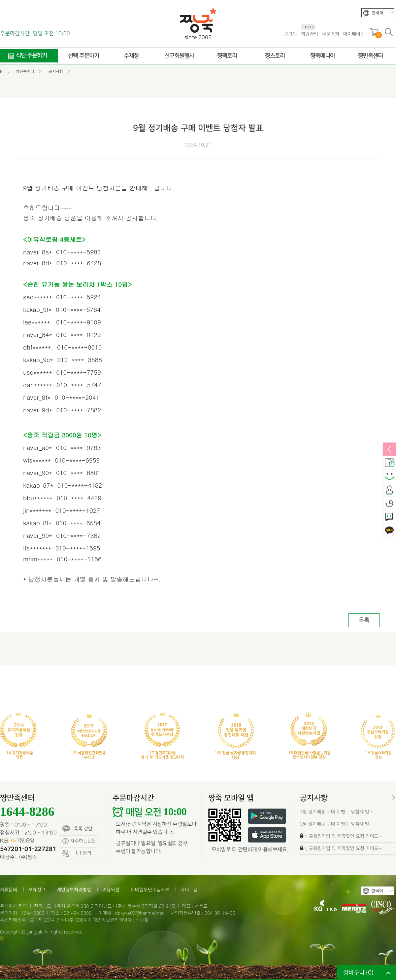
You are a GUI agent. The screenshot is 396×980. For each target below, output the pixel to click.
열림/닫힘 (389, 450)
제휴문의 (9, 890)
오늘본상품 (389, 504)
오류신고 (37, 890)
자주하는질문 (79, 841)
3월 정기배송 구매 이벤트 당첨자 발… (337, 812)
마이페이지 (354, 34)
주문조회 (331, 34)
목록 (364, 620)
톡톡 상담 (77, 829)
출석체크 (389, 490)
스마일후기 (389, 477)
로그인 (291, 34)
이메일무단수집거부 (150, 890)
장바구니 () (358, 973)
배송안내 (389, 463)
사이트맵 (189, 890)
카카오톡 (389, 531)
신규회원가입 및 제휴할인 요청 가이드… (344, 836)
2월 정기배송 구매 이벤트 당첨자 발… (337, 824)
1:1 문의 (389, 517)
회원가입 (309, 34)
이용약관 (111, 890)
